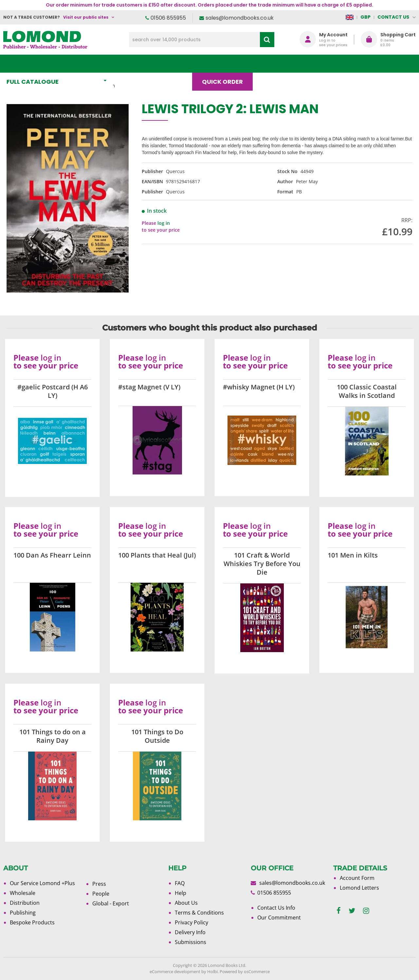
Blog (274, 64)
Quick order (225, 64)
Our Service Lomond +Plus (42, 883)
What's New (145, 64)
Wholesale (23, 893)
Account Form (357, 878)
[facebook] (339, 911)
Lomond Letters (359, 888)
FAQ (180, 883)
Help (181, 893)
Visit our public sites (86, 17)
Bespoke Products (32, 922)
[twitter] (352, 911)
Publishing (23, 913)
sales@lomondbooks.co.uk (240, 18)
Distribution (25, 903)
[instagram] (366, 911)
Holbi (212, 971)
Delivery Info (190, 932)
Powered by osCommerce (245, 971)
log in (164, 223)
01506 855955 (168, 18)
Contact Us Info (276, 908)
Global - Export (111, 903)
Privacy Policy (191, 922)
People (101, 894)
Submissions (191, 942)
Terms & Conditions (199, 913)
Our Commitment (279, 918)
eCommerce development (175, 971)
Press (99, 884)
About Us (317, 64)
